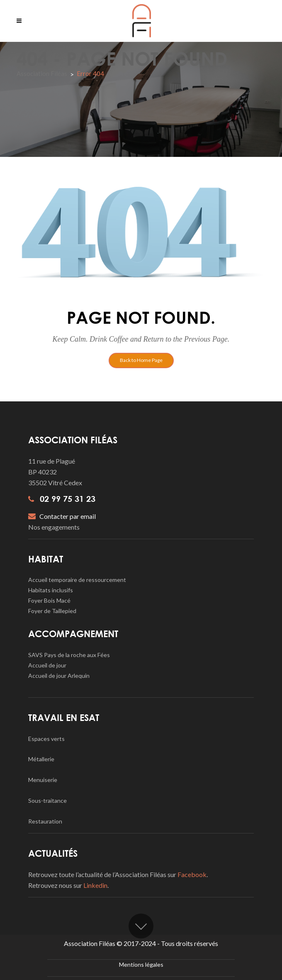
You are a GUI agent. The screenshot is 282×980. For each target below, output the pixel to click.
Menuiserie (43, 780)
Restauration (45, 821)
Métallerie (41, 759)
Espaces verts (46, 739)
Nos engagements (54, 527)
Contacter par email (62, 516)
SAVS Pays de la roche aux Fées (69, 655)
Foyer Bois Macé (49, 600)
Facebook (192, 874)
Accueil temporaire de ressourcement (77, 580)
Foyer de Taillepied (52, 611)
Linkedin (95, 885)
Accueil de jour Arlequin (59, 676)
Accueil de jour (47, 665)
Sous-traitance (47, 800)
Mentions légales (141, 964)
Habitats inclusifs (51, 590)
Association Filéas (42, 73)
